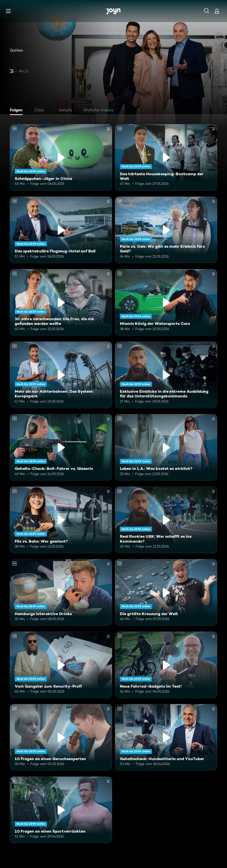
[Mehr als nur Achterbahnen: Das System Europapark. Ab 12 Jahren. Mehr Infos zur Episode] (61, 375)
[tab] (17, 111)
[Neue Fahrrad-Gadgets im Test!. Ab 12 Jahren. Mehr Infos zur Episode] (166, 665)
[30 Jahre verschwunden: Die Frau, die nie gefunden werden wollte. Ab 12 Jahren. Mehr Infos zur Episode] (61, 302)
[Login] (217, 11)
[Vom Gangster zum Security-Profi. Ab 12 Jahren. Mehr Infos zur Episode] (61, 665)
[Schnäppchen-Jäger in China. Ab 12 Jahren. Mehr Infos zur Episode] (61, 157)
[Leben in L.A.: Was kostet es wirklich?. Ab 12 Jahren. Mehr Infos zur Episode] (166, 447)
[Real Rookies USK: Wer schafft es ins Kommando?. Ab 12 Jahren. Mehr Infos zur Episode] (166, 520)
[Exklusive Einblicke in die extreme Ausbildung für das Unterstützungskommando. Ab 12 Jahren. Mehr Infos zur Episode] (166, 375)
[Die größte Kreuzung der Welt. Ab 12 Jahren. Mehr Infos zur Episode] (166, 592)
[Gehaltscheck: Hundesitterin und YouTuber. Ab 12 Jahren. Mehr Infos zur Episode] (166, 737)
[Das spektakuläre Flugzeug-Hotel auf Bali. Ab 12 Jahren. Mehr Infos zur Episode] (61, 230)
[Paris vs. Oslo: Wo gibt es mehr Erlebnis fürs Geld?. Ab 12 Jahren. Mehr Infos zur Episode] (166, 230)
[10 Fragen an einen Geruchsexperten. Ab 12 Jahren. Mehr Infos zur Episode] (61, 737)
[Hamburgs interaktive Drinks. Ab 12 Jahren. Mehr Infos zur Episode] (61, 592)
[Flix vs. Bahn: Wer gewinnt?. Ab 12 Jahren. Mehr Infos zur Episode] (61, 520)
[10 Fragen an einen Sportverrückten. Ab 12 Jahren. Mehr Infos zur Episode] (61, 810)
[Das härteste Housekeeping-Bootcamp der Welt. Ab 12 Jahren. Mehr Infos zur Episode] (166, 157)
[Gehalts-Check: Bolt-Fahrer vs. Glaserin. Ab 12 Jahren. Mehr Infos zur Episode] (61, 447)
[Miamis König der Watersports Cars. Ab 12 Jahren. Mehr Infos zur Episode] (166, 302)
